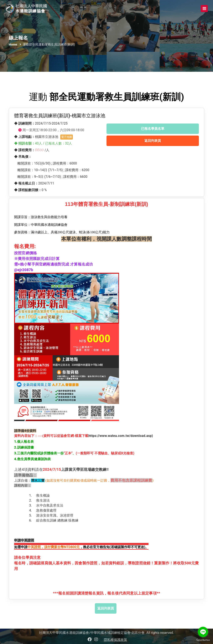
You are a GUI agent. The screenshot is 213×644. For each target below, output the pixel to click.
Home (13, 44)
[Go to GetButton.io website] (203, 640)
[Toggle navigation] (204, 9)
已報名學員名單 (153, 129)
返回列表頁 (153, 141)
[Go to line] (203, 632)
